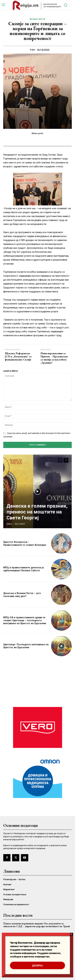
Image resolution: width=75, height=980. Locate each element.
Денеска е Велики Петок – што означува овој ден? (22, 595)
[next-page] (66, 460)
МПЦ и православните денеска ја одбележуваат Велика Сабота (24, 569)
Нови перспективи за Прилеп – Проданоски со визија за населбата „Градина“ (54, 358)
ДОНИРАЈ (37, 966)
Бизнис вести (38, 19)
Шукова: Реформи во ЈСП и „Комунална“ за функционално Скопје (18, 357)
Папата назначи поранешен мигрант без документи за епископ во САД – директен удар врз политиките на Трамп (37, 925)
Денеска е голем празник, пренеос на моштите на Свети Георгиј (37, 512)
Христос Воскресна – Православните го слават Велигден (25, 543)
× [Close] (71, 934)
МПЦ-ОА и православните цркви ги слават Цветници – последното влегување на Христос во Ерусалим (25, 620)
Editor (9, 524)
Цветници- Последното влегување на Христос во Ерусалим (26, 646)
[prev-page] (60, 460)
